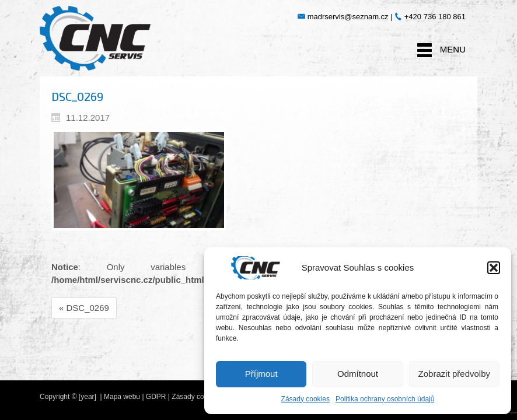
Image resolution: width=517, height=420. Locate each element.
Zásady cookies (305, 399)
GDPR (156, 397)
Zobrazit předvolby (454, 374)
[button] (494, 268)
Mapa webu (122, 397)
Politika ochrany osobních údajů (385, 399)
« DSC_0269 (84, 308)
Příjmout (261, 374)
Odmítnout (358, 374)
